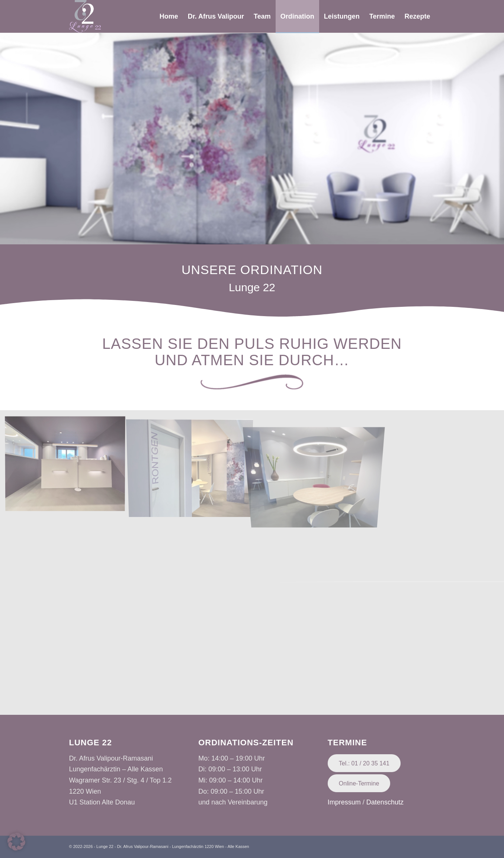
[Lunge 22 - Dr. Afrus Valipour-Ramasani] (85, 16)
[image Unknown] (68, 466)
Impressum (344, 802)
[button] (16, 842)
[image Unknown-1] (192, 466)
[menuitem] (169, 16)
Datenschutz (385, 802)
